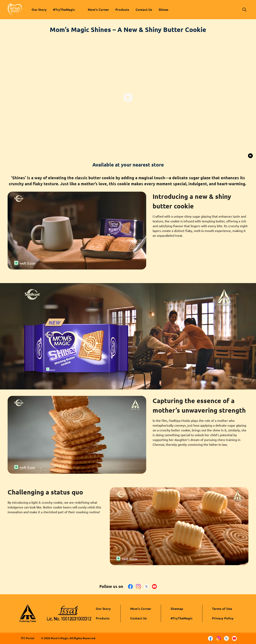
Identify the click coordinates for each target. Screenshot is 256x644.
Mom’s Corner (141, 609)
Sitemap (177, 609)
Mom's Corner (98, 10)
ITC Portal (27, 638)
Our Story (39, 10)
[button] (244, 10)
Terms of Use (222, 609)
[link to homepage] (15, 10)
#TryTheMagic (64, 10)
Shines (163, 10)
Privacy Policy (223, 618)
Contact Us (144, 10)
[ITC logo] (28, 613)
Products (122, 10)
